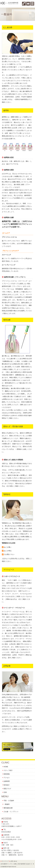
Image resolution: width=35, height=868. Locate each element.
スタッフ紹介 (8, 770)
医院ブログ (7, 789)
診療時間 (7, 781)
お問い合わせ (14, 861)
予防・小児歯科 (9, 801)
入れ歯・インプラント (11, 812)
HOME (6, 767)
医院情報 (7, 774)
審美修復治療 (8, 808)
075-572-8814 (6, 832)
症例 (5, 792)
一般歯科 (7, 804)
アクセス (7, 778)
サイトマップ (5, 861)
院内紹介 (7, 785)
